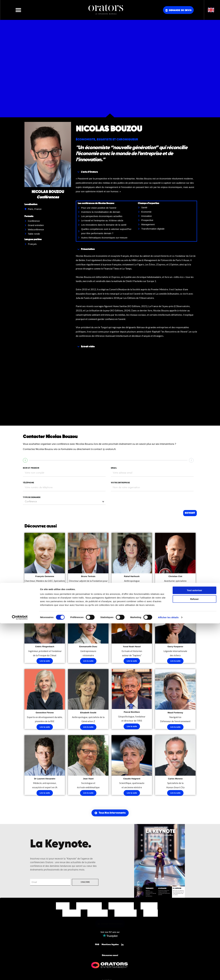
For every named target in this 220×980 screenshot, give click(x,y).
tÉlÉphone (28, 483)
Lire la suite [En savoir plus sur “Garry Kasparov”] (175, 662)
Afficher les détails (168, 974)
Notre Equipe (98, 915)
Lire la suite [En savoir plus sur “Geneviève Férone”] (45, 729)
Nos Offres (149, 908)
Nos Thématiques (121, 908)
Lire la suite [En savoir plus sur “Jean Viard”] (88, 795)
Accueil (63, 908)
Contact (151, 915)
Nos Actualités (126, 915)
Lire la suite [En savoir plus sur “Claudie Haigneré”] (132, 795)
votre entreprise (120, 483)
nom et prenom (31, 468)
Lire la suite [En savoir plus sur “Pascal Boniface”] (132, 728)
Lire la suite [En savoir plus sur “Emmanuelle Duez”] (88, 662)
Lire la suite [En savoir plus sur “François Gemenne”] (45, 596)
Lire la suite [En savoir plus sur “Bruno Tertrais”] (88, 591)
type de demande (32, 497)
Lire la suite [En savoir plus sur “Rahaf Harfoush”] (132, 591)
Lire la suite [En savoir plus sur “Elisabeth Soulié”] (88, 729)
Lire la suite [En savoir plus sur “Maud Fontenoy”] (175, 729)
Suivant (190, 513)
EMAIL (114, 468)
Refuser (194, 956)
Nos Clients (71, 915)
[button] (18, 10)
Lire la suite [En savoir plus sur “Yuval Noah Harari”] (132, 662)
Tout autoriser (194, 947)
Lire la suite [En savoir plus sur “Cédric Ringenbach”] (45, 662)
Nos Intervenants (89, 908)
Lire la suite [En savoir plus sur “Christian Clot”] (175, 591)
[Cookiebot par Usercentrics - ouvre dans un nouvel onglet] (20, 974)
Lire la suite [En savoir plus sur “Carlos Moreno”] (175, 795)
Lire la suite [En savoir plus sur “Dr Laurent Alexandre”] (45, 795)
